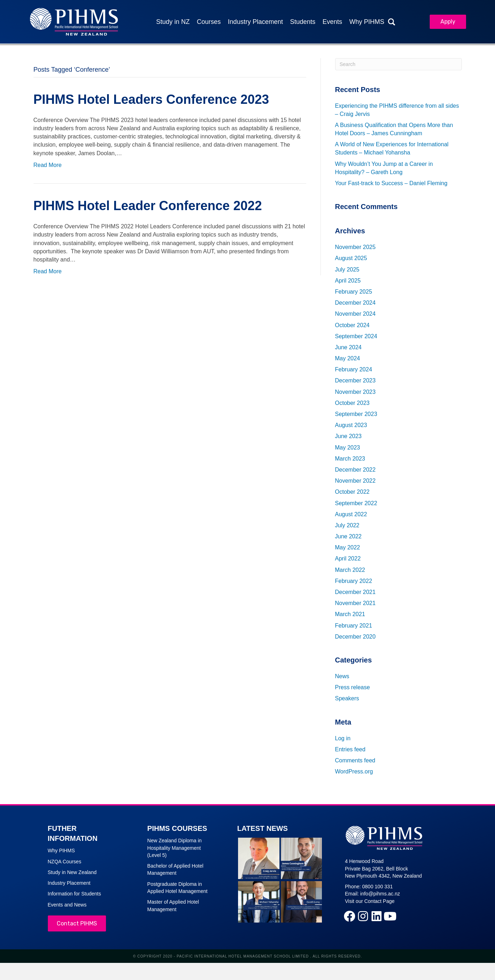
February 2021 (354, 626)
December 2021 (355, 592)
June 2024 (348, 347)
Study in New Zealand (72, 872)
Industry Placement (69, 883)
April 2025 (348, 281)
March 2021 (350, 615)
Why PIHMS (61, 851)
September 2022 (356, 503)
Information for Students (74, 894)
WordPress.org (354, 771)
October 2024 (352, 325)
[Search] (398, 64)
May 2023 (348, 448)
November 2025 (355, 247)
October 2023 (352, 403)
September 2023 (356, 414)
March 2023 (350, 459)
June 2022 (348, 536)
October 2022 (352, 492)
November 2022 (355, 481)
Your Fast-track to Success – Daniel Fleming (391, 183)
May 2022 (348, 548)
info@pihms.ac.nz (380, 894)
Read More (48, 165)
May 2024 (348, 358)
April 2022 (348, 559)
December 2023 (355, 381)
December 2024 (355, 303)
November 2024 (355, 314)
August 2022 (351, 514)
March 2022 (350, 570)
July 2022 (347, 525)
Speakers (347, 699)
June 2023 (348, 436)
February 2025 (354, 292)
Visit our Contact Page (370, 901)
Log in (343, 738)
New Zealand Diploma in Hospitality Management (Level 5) (175, 848)
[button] (349, 916)
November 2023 (355, 392)
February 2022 (354, 581)
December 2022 (355, 470)
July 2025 (347, 270)
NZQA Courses (65, 862)
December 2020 (355, 637)
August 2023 (351, 425)
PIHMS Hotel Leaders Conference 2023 (151, 99)
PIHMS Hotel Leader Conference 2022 (148, 206)
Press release (353, 687)
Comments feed (355, 760)
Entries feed (350, 749)
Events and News (67, 905)
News (342, 676)
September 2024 (356, 336)
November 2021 (355, 603)
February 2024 (354, 370)
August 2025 (351, 258)
